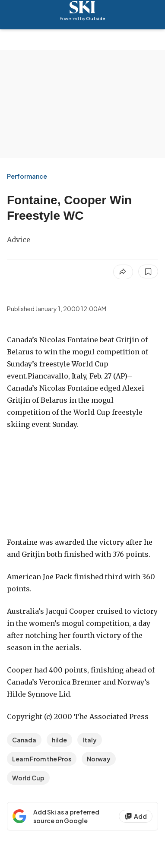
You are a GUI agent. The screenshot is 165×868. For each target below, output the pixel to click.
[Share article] (123, 272)
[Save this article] (148, 271)
